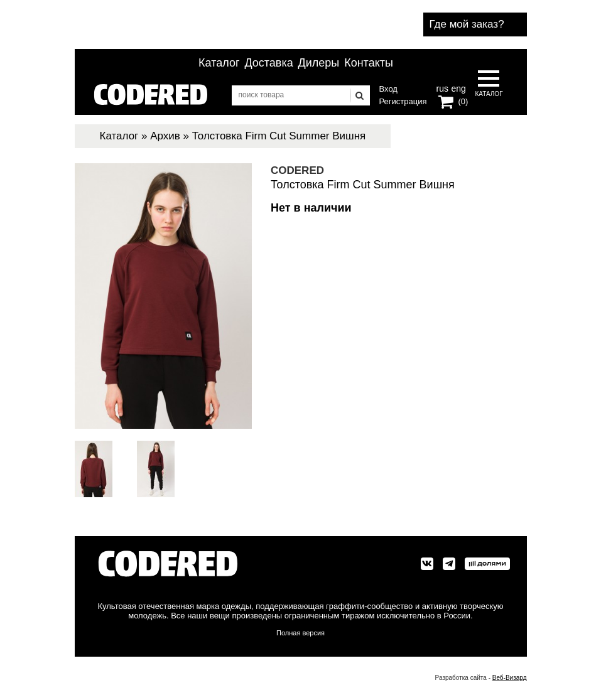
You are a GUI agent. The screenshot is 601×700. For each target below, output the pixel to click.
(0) (463, 101)
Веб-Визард (510, 678)
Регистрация (403, 101)
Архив (165, 136)
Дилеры (319, 63)
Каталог (219, 63)
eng (457, 87)
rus (442, 87)
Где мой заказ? (467, 24)
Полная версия (300, 633)
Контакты (369, 63)
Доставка (268, 63)
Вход (388, 89)
